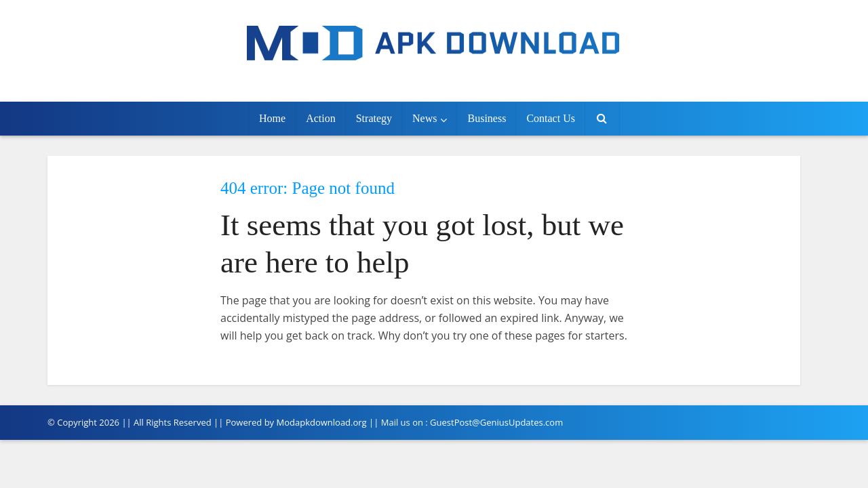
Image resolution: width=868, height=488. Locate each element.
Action (321, 118)
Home (272, 118)
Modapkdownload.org (322, 422)
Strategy (374, 118)
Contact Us (551, 118)
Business (487, 118)
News (425, 118)
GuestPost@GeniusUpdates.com (496, 422)
